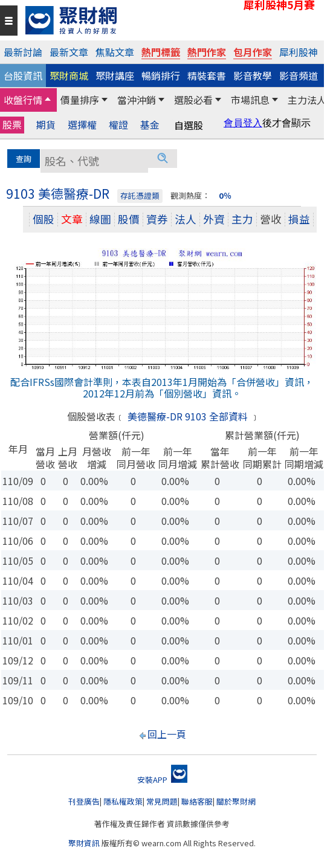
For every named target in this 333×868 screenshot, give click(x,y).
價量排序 (80, 100)
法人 (186, 219)
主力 (242, 219)
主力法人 (307, 100)
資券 (157, 219)
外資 (214, 219)
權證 (118, 125)
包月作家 (253, 52)
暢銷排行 (161, 76)
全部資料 (228, 416)
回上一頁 (167, 734)
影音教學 (253, 76)
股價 (129, 219)
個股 (44, 219)
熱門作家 (207, 52)
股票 (12, 124)
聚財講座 (115, 76)
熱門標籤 (161, 52)
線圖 (100, 219)
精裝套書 (207, 76)
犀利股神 (299, 52)
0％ (225, 195)
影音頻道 (299, 76)
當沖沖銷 (137, 100)
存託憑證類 (140, 195)
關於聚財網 (236, 801)
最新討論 (23, 52)
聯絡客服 (197, 801)
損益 (299, 219)
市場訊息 (250, 100)
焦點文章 (115, 52)
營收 (271, 219)
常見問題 (162, 801)
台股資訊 (23, 76)
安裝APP (162, 780)
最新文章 (69, 52)
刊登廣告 (84, 801)
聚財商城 (69, 76)
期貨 (46, 125)
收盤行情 (23, 100)
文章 (72, 219)
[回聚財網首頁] (172, 20)
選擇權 (82, 125)
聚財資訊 (84, 843)
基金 (150, 125)
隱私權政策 (123, 801)
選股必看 (193, 100)
